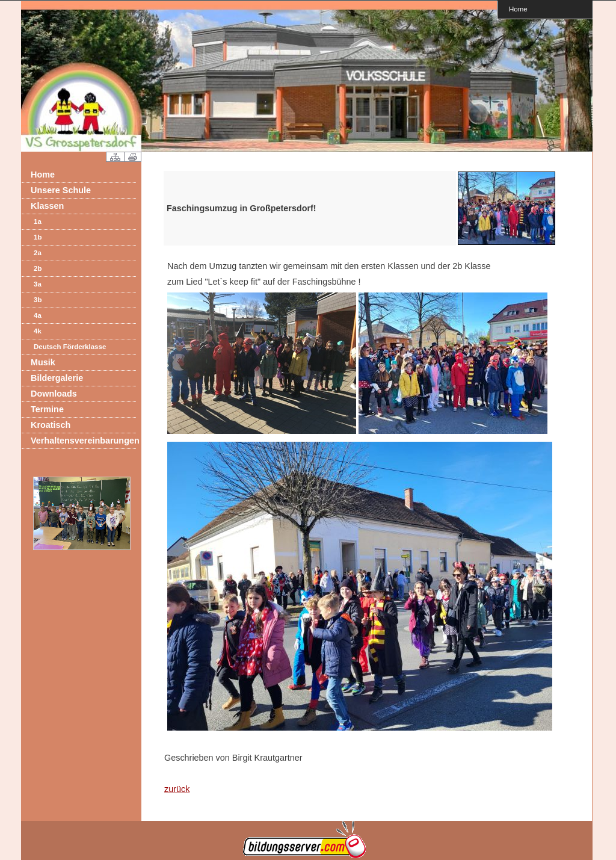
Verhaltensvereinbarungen (83, 441)
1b (38, 237)
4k (38, 331)
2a (38, 253)
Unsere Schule (61, 190)
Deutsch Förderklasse (70, 347)
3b (38, 300)
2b (38, 268)
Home (518, 9)
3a (38, 284)
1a (38, 221)
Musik (43, 362)
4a (38, 315)
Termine (47, 409)
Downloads (54, 394)
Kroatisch (51, 425)
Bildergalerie (57, 378)
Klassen (47, 206)
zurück (177, 789)
